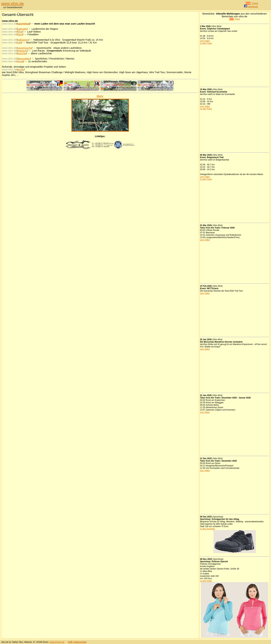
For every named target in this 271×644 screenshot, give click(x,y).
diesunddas (24, 59)
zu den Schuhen (207, 529)
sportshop (24, 24)
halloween (23, 40)
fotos (20, 34)
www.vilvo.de (13, 3)
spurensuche (25, 48)
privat (20, 61)
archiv (21, 70)
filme (20, 32)
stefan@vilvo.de (57, 642)
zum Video (205, 41)
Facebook (251, 7)
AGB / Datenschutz (77, 642)
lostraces (22, 51)
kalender (22, 29)
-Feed (252, 3)
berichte (22, 53)
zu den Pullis (206, 581)
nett (19, 43)
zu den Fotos (206, 43)
